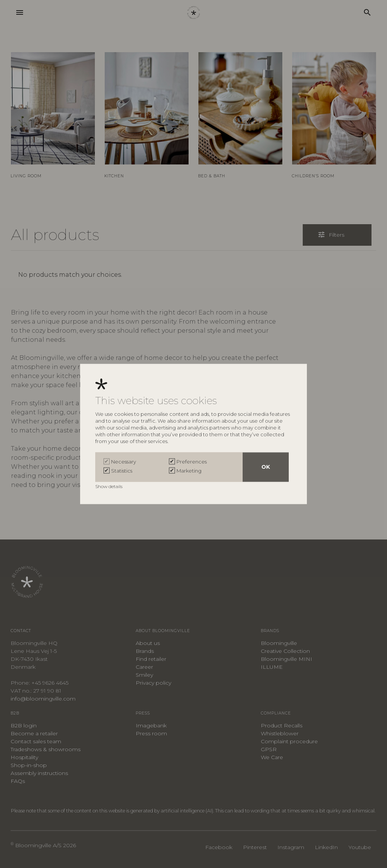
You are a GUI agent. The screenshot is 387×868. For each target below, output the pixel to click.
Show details (109, 487)
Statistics (122, 471)
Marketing (189, 471)
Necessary (124, 462)
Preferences (192, 462)
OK (266, 467)
